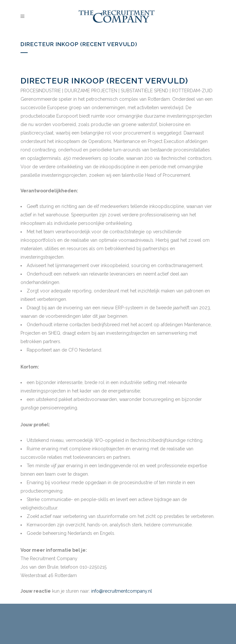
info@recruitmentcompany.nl (122, 591)
